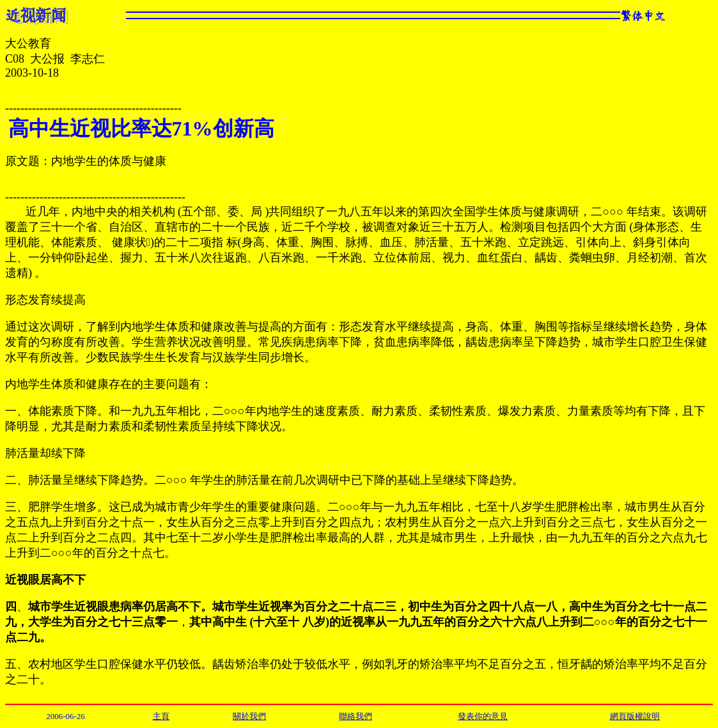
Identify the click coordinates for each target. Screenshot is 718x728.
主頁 (161, 716)
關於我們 (249, 716)
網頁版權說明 (635, 716)
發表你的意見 (483, 716)
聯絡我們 (355, 716)
